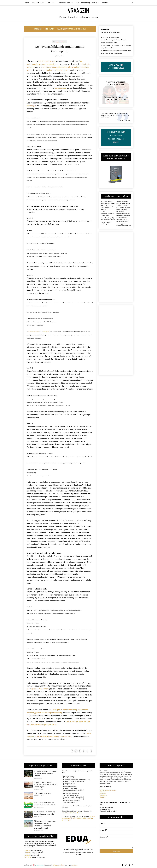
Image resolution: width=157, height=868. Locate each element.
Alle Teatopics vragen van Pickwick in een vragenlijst (45, 804)
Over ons (103, 792)
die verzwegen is (45, 332)
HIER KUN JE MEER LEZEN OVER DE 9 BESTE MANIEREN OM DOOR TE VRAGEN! (116, 137)
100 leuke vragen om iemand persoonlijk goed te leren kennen (45, 773)
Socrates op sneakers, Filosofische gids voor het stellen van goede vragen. (78, 818)
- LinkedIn (27, 850)
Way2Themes (40, 865)
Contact (103, 794)
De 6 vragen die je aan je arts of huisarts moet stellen (123, 209)
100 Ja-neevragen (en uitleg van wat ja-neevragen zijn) (44, 813)
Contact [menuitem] (105, 3)
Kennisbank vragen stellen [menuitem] (87, 3)
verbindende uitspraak (34, 332)
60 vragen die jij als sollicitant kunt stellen (108, 202)
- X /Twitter (28, 857)
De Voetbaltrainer (76, 813)
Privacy (103, 797)
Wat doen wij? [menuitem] (37, 3)
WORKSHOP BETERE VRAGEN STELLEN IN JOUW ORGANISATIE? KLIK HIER (60, 29)
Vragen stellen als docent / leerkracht (122, 220)
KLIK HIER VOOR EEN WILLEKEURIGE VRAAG (116, 67)
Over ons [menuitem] (51, 3)
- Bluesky (27, 856)
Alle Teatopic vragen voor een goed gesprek (108, 208)
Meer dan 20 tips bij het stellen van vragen (108, 219)
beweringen (32, 106)
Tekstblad (65, 813)
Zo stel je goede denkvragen (106, 223)
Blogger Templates (59, 865)
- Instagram (28, 852)
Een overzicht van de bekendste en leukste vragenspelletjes (123, 215)
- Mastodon (28, 854)
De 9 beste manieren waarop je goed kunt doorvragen (108, 214)
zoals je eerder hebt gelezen (58, 70)
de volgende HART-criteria (38, 689)
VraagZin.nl (74, 865)
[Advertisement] (116, 267)
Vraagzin (79, 11)
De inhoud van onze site (108, 790)
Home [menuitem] (26, 3)
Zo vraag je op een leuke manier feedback (124, 225)
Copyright (104, 795)
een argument (61, 88)
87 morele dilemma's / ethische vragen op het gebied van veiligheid (46, 784)
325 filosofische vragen (43, 793)
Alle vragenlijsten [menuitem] (65, 3)
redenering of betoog (47, 61)
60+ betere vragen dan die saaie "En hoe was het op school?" (123, 203)
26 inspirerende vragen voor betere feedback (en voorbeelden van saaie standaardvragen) (45, 825)
